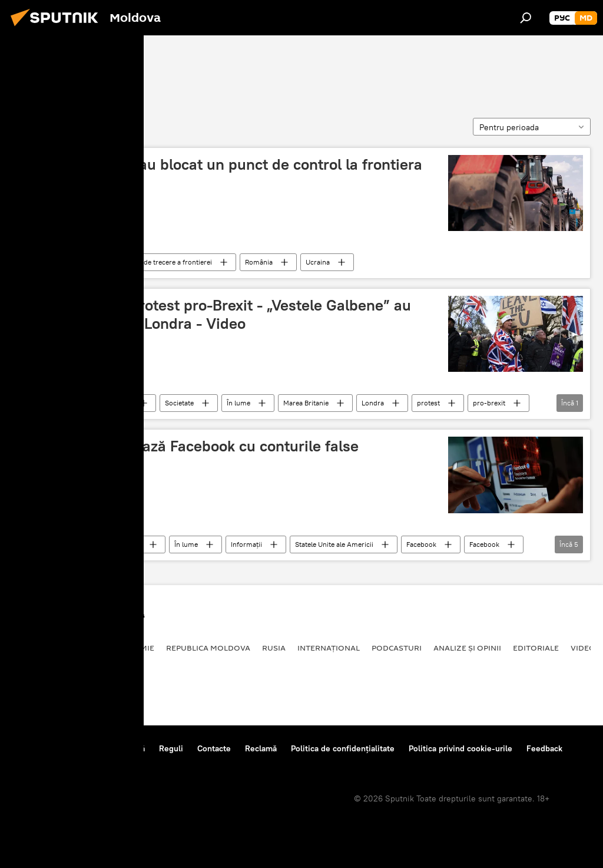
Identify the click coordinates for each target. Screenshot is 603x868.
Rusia (274, 648)
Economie (133, 648)
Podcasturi (397, 648)
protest (428, 403)
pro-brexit (489, 403)
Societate (179, 403)
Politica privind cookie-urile (460, 748)
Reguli (171, 748)
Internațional (329, 648)
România (77, 262)
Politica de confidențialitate (343, 748)
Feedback (544, 748)
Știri (69, 403)
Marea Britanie (306, 403)
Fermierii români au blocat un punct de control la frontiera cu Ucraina (221, 174)
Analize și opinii (467, 648)
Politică (120, 403)
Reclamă (261, 748)
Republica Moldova (208, 648)
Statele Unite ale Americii (334, 544)
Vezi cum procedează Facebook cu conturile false (189, 446)
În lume (238, 403)
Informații (246, 544)
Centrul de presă (114, 748)
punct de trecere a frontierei (168, 262)
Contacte (214, 748)
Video (583, 648)
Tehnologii (79, 544)
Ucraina (318, 262)
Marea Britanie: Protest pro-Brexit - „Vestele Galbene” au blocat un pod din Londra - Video (216, 314)
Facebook (421, 544)
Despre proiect (40, 748)
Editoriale (536, 648)
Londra (373, 403)
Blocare (36, 69)
